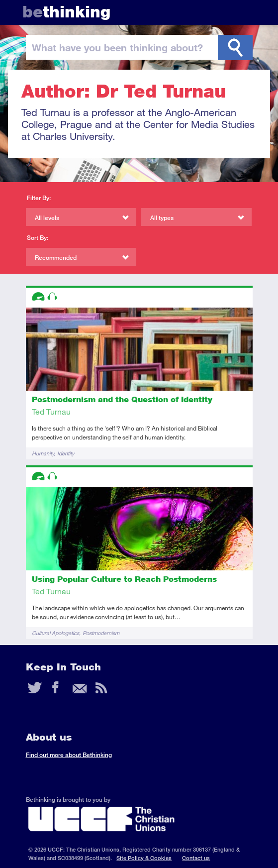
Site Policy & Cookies (144, 858)
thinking (66, 12)
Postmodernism (101, 633)
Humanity (43, 453)
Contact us (196, 858)
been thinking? (117, 47)
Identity (66, 453)
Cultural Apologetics (55, 633)
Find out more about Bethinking (69, 755)
